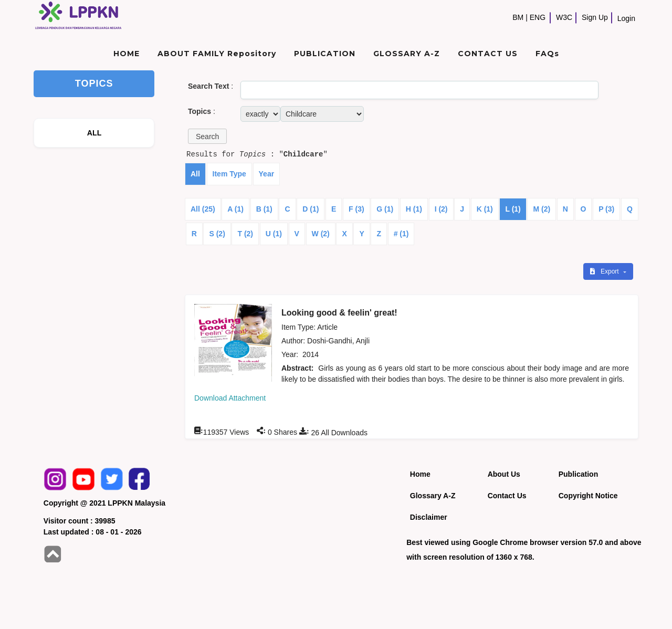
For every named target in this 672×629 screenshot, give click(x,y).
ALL (94, 133)
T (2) (245, 234)
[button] (207, 136)
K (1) (485, 209)
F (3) (356, 209)
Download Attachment (230, 398)
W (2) (321, 234)
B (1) (264, 209)
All (195, 174)
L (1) (513, 209)
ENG (538, 17)
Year (267, 174)
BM (518, 17)
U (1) (274, 234)
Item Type (229, 174)
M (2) (542, 209)
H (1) (414, 209)
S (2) (217, 234)
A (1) (235, 209)
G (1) (385, 209)
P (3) (606, 209)
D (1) (311, 209)
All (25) (203, 209)
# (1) (401, 234)
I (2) (441, 209)
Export (605, 271)
